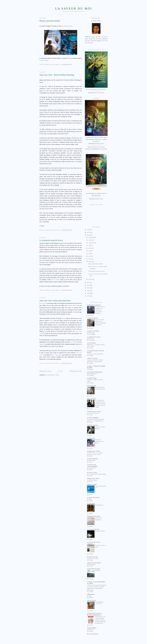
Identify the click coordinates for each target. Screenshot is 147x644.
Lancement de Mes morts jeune (95, 354)
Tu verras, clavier (92, 472)
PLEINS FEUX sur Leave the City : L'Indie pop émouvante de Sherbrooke (100, 310)
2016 (88, 230)
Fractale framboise (92, 459)
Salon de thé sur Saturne (94, 563)
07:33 (58, 363)
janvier (91, 279)
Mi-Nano (89, 499)
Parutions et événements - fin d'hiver (99, 441)
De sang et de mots (92, 557)
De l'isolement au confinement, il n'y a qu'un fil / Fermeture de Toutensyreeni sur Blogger (100, 404)
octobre (91, 240)
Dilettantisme (91, 594)
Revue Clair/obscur (93, 634)
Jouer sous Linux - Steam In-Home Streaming (57, 75)
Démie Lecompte (92, 484)
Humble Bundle (72, 305)
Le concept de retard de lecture (51, 240)
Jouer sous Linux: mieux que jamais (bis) (55, 301)
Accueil (60, 371)
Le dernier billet (91, 460)
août (90, 245)
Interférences (91, 438)
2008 (88, 293)
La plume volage (92, 378)
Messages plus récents (45, 371)
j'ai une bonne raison (67, 26)
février (90, 262)
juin (90, 251)
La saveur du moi (74, 9)
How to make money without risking (96, 474)
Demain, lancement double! (50, 21)
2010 (88, 288)
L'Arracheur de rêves (93, 529)
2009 (88, 291)
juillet (90, 248)
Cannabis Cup (91, 630)
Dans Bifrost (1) (99, 505)
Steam (52, 321)
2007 (88, 296)
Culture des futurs (92, 358)
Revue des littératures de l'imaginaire (96, 89)
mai (90, 253)
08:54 (58, 290)
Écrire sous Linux (56, 355)
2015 (88, 232)
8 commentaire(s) (66, 290)
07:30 (58, 230)
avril (90, 256)
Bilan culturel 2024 (92, 374)
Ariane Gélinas (55, 280)
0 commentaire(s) (66, 65)
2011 (88, 285)
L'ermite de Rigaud (93, 418)
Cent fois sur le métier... (93, 558)
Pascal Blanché (100, 93)
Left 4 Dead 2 (74, 342)
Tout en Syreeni (92, 399)
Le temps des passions (93, 497)
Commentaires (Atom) (53, 375)
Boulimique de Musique (94, 305)
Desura (64, 318)
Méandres (97, 147)
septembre (91, 243)
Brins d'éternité (89, 43)
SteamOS (42, 344)
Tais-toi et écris (91, 600)
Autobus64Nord (92, 628)
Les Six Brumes (92, 343)
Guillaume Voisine (96, 27)
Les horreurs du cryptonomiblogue (92, 466)
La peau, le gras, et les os (94, 411)
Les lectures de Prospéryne (95, 372)
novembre (91, 237)
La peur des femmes (92, 480)
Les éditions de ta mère (94, 337)
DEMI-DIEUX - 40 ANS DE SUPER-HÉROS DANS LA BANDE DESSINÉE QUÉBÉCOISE (100, 620)
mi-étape (89, 596)
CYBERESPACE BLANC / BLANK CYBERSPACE (95, 614)
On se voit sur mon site (93, 413)
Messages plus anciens (76, 371)
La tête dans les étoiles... (94, 569)
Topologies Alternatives (94, 516)
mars (90, 259)
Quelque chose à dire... (94, 478)
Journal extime (91, 333)
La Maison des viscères (94, 451)
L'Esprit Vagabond (93, 318)
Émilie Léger (100, 199)
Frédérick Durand (92, 425)
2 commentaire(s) (66, 363)
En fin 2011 (43, 303)
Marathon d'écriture (100, 531)
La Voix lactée (91, 503)
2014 (88, 235)
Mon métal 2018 (91, 468)
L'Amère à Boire (44, 60)
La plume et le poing (93, 331)
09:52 (58, 65)
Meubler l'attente (91, 564)
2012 (88, 283)
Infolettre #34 (91, 339)
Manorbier (98, 570)
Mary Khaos (100, 143)
